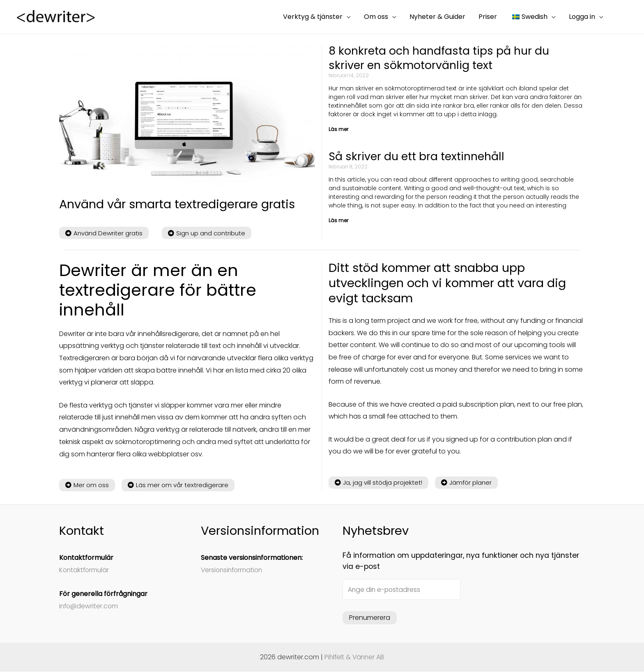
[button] (104, 233)
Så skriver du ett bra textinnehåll (418, 157)
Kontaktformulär (85, 570)
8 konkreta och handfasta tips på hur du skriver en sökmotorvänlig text (440, 58)
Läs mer (338, 130)
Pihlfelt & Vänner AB (354, 657)
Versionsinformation (233, 570)
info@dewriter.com (90, 606)
